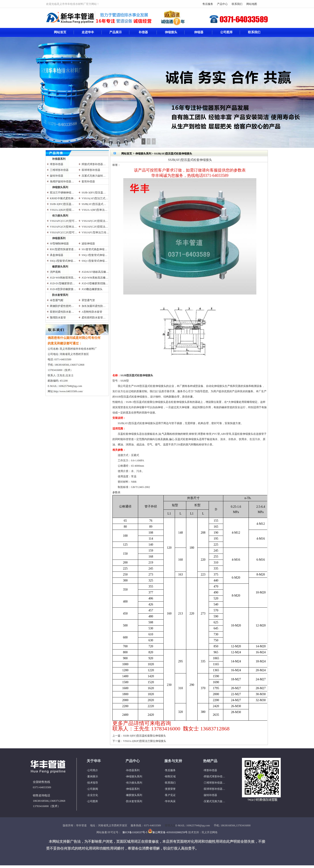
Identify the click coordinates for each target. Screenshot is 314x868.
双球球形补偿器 (91, 170)
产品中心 (222, 4)
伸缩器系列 (59, 238)
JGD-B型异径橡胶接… (63, 289)
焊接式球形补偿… (214, 776)
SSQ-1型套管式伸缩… (94, 261)
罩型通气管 (88, 300)
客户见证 (170, 795)
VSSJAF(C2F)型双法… (95, 221)
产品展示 (116, 32)
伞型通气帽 (57, 300)
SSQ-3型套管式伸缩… (94, 255)
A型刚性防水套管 (92, 312)
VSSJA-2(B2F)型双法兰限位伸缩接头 (145, 741)
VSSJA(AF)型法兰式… (95, 198)
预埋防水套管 (58, 318)
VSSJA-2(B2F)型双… (62, 210)
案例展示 (93, 776)
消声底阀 (55, 272)
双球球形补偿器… (214, 789)
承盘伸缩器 (57, 255)
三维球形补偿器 (59, 170)
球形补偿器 (57, 164)
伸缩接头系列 (60, 187)
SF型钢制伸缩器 (59, 244)
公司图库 (226, 32)
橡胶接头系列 (60, 267)
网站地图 (252, 4)
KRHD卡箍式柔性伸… (63, 198)
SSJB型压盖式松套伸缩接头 (137, 375)
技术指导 (93, 783)
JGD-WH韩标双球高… (63, 278)
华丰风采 (170, 801)
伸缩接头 (171, 32)
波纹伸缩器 (88, 244)
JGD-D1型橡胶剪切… (62, 283)
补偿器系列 (59, 159)
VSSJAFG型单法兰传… (95, 232)
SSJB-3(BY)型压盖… (94, 193)
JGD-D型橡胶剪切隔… (95, 283)
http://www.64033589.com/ (68, 391)
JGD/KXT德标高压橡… (95, 272)
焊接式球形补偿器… (94, 164)
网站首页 (60, 32)
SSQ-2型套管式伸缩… (63, 261)
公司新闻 (93, 789)
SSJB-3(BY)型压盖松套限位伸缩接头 (144, 736)
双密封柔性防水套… (62, 312)
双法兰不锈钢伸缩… (62, 193)
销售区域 (170, 776)
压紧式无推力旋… (214, 801)
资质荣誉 (170, 789)
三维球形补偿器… (214, 783)
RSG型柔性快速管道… (63, 249)
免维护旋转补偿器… (62, 181)
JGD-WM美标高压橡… (95, 278)
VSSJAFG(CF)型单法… (63, 227)
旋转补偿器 (57, 176)
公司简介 (93, 770)
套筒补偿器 (88, 181)
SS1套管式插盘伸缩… (94, 249)
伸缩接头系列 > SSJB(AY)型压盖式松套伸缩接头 (164, 154)
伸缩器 (199, 32)
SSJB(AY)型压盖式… (94, 204)
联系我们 (237, 4)
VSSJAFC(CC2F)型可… (64, 221)
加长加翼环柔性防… (94, 306)
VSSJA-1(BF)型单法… (94, 210)
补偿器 (143, 32)
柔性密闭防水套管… (94, 318)
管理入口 (170, 825)
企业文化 (93, 795)
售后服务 (208, 4)
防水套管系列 (60, 295)
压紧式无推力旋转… (94, 176)
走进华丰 (88, 32)
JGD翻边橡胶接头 (92, 289)
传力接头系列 (60, 216)
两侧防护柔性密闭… (62, 306)
